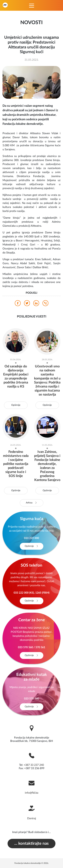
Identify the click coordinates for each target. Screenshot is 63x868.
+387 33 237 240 (34, 765)
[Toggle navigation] (32, 5)
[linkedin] (36, 304)
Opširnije (16, 405)
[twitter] (27, 304)
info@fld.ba (32, 793)
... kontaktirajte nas (32, 844)
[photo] (32, 82)
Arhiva (32, 503)
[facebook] (18, 304)
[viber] (45, 304)
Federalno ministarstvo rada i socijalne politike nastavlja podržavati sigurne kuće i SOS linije (16, 464)
